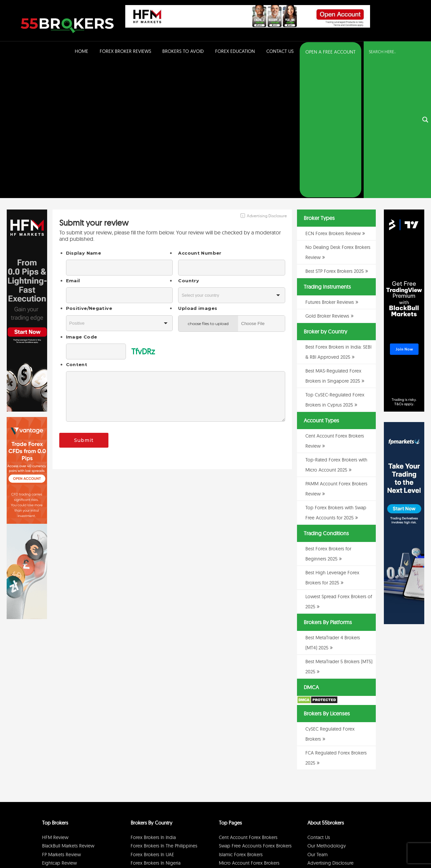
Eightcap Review (59, 728)
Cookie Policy (374, 846)
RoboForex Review (62, 754)
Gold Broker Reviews (327, 181)
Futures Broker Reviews (330, 167)
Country (189, 146)
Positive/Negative (89, 173)
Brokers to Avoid (183, 51)
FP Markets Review (61, 719)
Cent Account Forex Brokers (248, 702)
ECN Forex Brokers (238, 745)
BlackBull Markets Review (68, 711)
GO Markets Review (63, 745)
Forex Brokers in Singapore (159, 745)
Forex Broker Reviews (125, 51)
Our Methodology (327, 711)
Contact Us (280, 51)
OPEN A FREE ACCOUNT (330, 52)
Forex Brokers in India (153, 702)
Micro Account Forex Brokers (249, 728)
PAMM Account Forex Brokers (250, 737)
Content (77, 229)
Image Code (82, 202)
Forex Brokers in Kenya (155, 754)
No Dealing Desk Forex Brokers (251, 754)
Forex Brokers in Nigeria (156, 728)
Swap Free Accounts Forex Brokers (255, 711)
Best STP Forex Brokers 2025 (335, 136)
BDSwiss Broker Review (66, 737)
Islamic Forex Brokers (241, 719)
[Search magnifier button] (425, 52)
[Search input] (393, 52)
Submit (84, 305)
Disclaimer (350, 846)
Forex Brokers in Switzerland (160, 737)
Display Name (84, 118)
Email (73, 146)
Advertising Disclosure (330, 728)
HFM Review (55, 702)
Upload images (198, 173)
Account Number (200, 118)
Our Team (318, 719)
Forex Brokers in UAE (152, 719)
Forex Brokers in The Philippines (164, 711)
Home (81, 51)
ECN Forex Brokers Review (333, 98)
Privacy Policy (326, 846)
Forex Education (235, 51)
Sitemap (316, 737)
